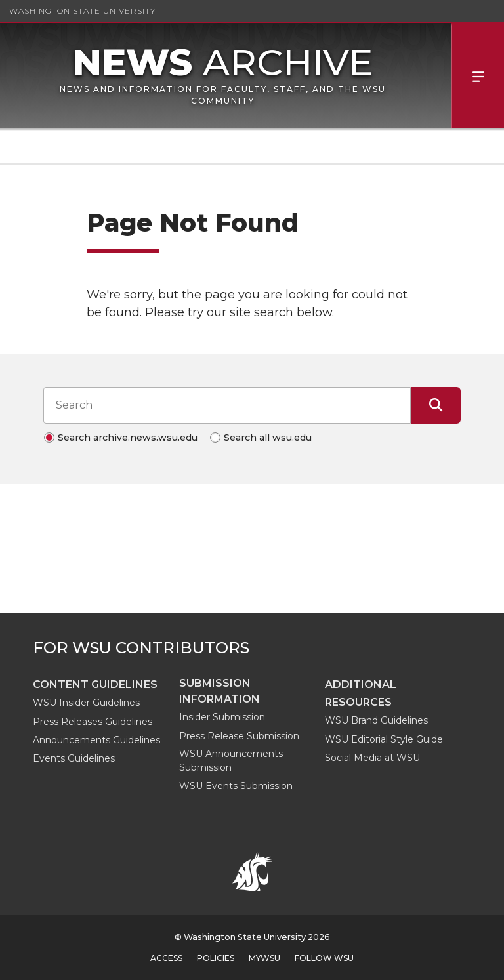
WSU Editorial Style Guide (384, 739)
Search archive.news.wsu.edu (128, 438)
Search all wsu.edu (268, 438)
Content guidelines (95, 684)
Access (166, 958)
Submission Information (220, 691)
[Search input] (227, 405)
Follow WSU (324, 958)
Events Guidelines (74, 758)
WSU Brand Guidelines (376, 720)
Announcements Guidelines (96, 740)
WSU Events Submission (236, 786)
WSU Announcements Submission (231, 761)
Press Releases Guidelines (93, 722)
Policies (216, 958)
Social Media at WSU (372, 758)
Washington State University (82, 11)
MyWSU (264, 958)
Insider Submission (222, 717)
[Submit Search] (436, 405)
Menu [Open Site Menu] (478, 75)
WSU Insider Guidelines (86, 703)
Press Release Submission (239, 736)
